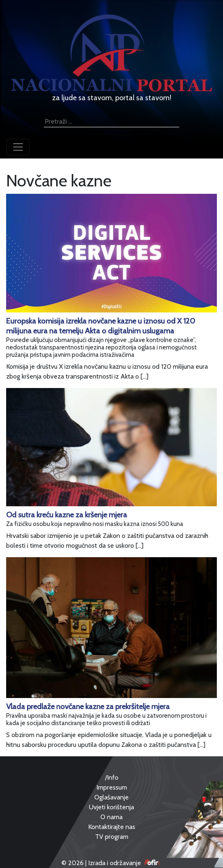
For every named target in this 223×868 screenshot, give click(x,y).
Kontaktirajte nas (112, 827)
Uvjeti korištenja (111, 807)
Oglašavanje (111, 797)
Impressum (112, 787)
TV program (112, 837)
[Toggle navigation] (18, 147)
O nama (111, 817)
